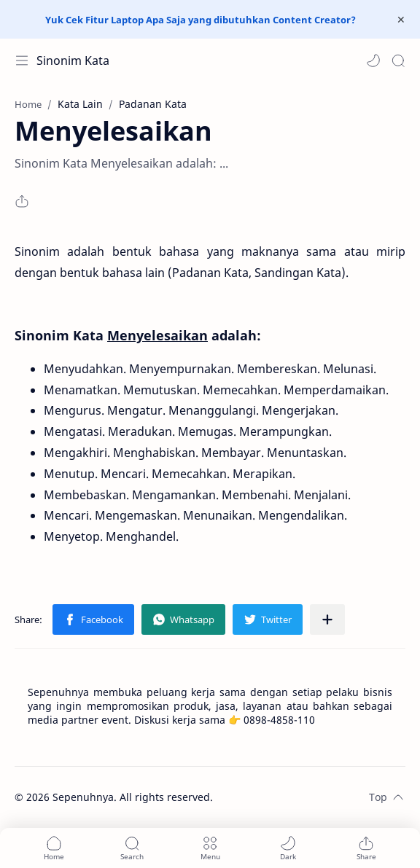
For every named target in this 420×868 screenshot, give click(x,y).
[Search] (398, 60)
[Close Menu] (401, 20)
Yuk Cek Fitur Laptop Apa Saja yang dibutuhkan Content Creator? (201, 20)
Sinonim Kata (73, 60)
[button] (373, 60)
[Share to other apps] (327, 619)
